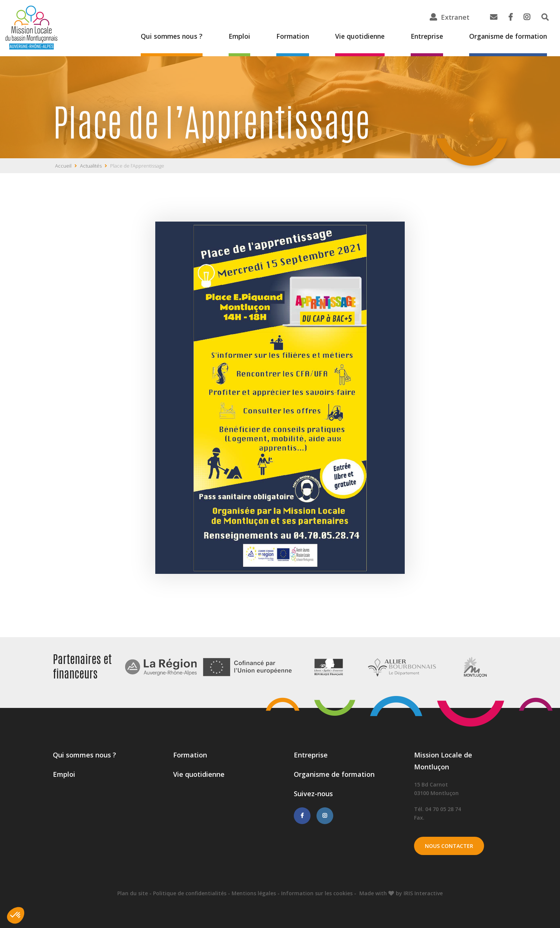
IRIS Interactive (423, 893)
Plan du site (133, 893)
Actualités (91, 166)
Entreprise (423, 36)
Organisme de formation (507, 36)
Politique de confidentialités (190, 893)
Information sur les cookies (317, 893)
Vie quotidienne (354, 36)
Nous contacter (449, 846)
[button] (16, 915)
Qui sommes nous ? (163, 36)
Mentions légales (254, 893)
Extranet (455, 17)
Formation (286, 36)
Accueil (63, 166)
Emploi (232, 36)
